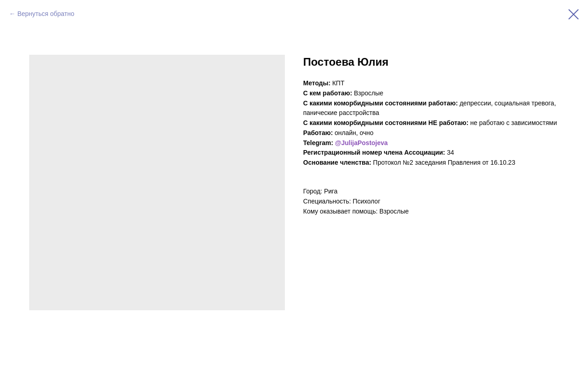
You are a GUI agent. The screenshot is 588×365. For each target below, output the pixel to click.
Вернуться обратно (46, 14)
